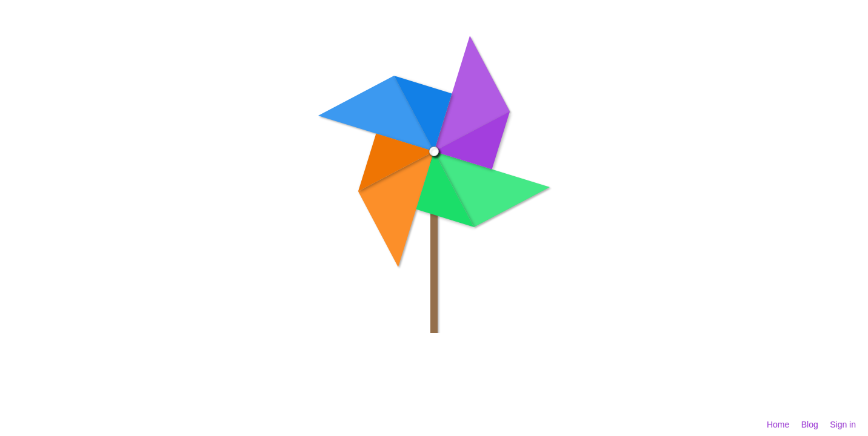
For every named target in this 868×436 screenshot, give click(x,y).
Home (778, 424)
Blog (810, 424)
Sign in (843, 424)
